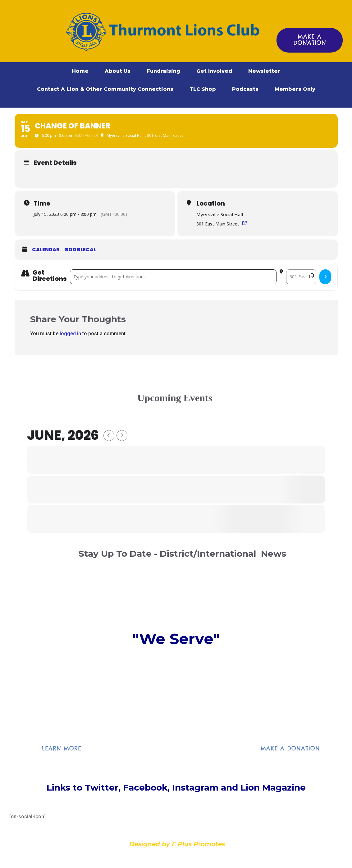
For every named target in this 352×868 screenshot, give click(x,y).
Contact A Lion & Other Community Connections (105, 89)
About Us (118, 71)
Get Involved (214, 71)
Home (80, 71)
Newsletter (264, 71)
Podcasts (245, 89)
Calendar (46, 250)
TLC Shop (203, 89)
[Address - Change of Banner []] (173, 277)
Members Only (295, 89)
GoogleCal (80, 250)
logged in (70, 334)
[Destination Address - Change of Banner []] (301, 277)
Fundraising (163, 71)
